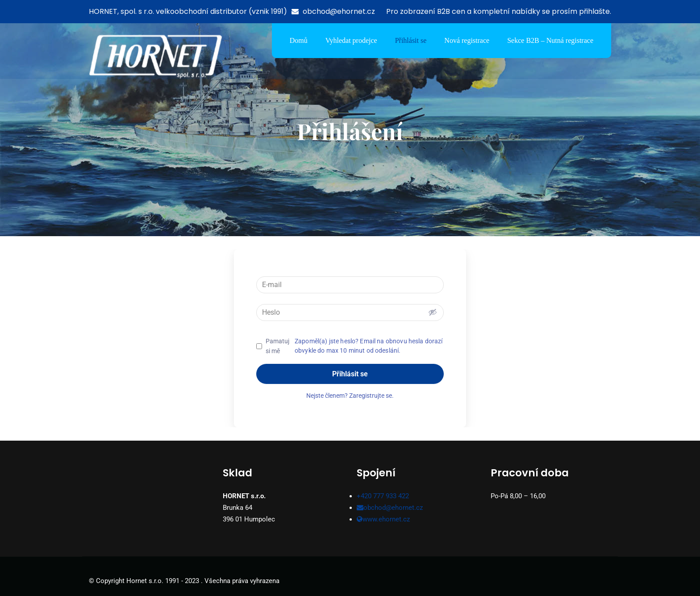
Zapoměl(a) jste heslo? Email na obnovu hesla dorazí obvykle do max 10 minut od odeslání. (369, 346)
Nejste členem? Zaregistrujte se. (350, 396)
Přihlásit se (411, 40)
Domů (299, 40)
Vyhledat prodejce (351, 40)
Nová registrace (467, 40)
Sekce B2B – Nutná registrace (550, 40)
